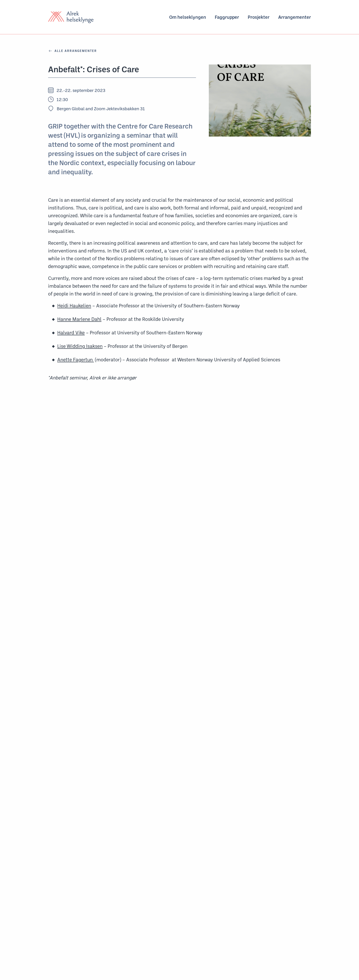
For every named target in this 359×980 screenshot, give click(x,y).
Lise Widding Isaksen (80, 346)
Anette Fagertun (76, 360)
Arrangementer (295, 17)
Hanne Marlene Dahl (79, 319)
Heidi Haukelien (74, 306)
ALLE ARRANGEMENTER (72, 51)
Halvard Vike (71, 333)
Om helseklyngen (188, 17)
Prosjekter (259, 17)
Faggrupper (227, 17)
